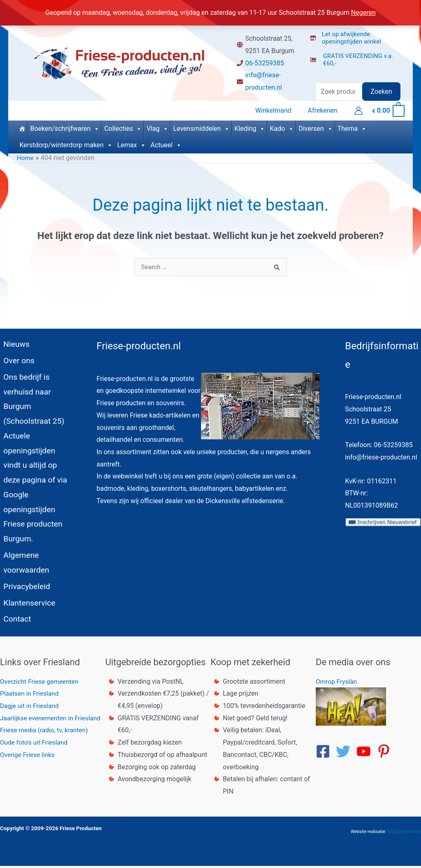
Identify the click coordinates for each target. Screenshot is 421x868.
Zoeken (381, 92)
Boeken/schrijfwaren (65, 127)
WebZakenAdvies (404, 834)
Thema (352, 127)
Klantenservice (27, 601)
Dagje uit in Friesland (30, 708)
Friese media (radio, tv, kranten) (46, 732)
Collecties (123, 127)
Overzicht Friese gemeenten (41, 683)
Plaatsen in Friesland (30, 696)
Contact (14, 620)
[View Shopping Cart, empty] (388, 110)
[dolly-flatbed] (358, 57)
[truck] (316, 72)
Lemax (132, 143)
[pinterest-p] (386, 754)
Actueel (166, 143)
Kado (282, 127)
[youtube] (366, 754)
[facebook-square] (325, 754)
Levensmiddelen (201, 127)
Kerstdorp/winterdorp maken (66, 143)
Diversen (316, 127)
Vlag (157, 127)
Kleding (250, 127)
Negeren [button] (363, 13)
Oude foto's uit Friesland (35, 745)
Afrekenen (324, 110)
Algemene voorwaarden (24, 558)
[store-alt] (358, 35)
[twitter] (345, 754)
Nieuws (14, 343)
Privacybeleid (24, 583)
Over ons (16, 361)
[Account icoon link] (359, 110)
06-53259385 (264, 63)
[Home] (22, 127)
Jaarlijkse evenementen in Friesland (52, 720)
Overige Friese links (28, 757)
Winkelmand (278, 110)
